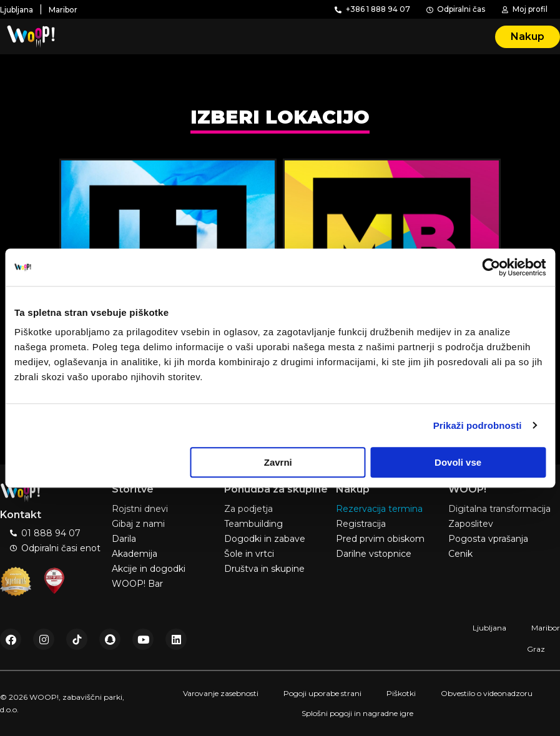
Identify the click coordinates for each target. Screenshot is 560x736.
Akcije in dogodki (149, 569)
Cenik (460, 554)
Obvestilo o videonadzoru (487, 693)
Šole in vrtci (249, 554)
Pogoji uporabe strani (322, 693)
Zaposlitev (471, 524)
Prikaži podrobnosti (478, 425)
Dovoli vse (458, 462)
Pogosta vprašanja (488, 539)
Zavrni (278, 462)
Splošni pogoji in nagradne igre (357, 713)
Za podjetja (248, 509)
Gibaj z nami (138, 524)
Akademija (135, 554)
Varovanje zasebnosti (221, 693)
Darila (124, 539)
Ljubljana (489, 628)
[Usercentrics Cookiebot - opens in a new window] (491, 267)
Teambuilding (253, 524)
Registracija (361, 524)
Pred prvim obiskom (380, 539)
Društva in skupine (264, 569)
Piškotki (401, 693)
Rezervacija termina (379, 509)
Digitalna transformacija (499, 509)
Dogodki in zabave (265, 539)
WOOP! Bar (137, 584)
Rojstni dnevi (140, 509)
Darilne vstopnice (374, 554)
